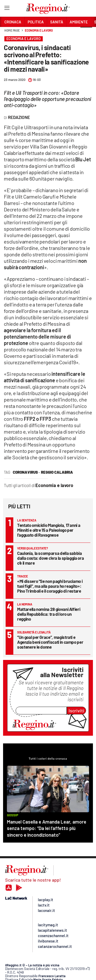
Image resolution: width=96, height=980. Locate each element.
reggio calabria (57, 472)
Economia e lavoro (39, 30)
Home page (12, 30)
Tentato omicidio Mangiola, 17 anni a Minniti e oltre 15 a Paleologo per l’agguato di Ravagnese (49, 530)
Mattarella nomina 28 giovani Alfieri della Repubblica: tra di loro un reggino (49, 614)
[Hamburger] (7, 9)
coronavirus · (26, 472)
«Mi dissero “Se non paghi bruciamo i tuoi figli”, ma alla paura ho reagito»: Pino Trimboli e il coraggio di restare (50, 586)
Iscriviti (76, 711)
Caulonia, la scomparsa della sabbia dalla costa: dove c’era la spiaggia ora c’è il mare (50, 558)
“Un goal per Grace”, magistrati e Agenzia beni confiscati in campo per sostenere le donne (50, 642)
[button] (86, 33)
